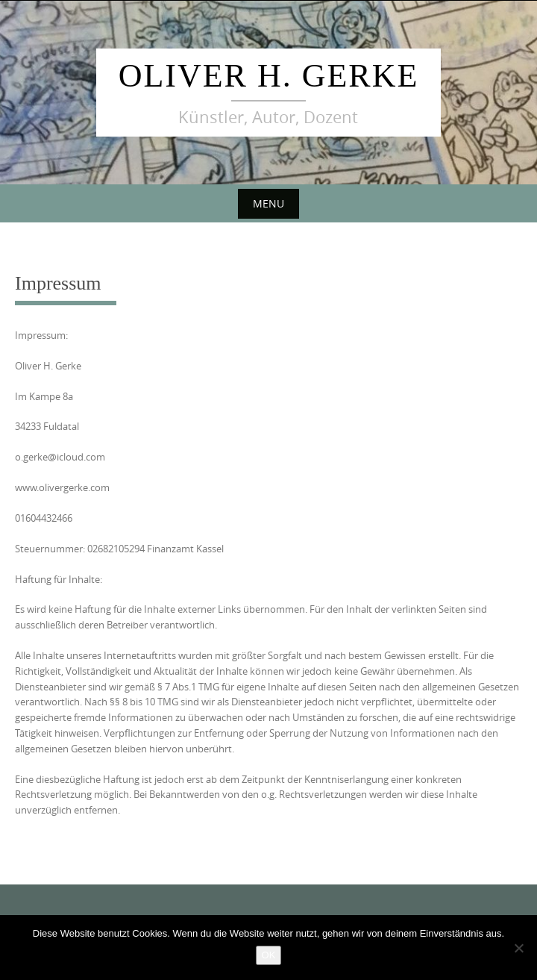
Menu (268, 203)
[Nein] (518, 948)
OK (269, 955)
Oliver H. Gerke (269, 76)
